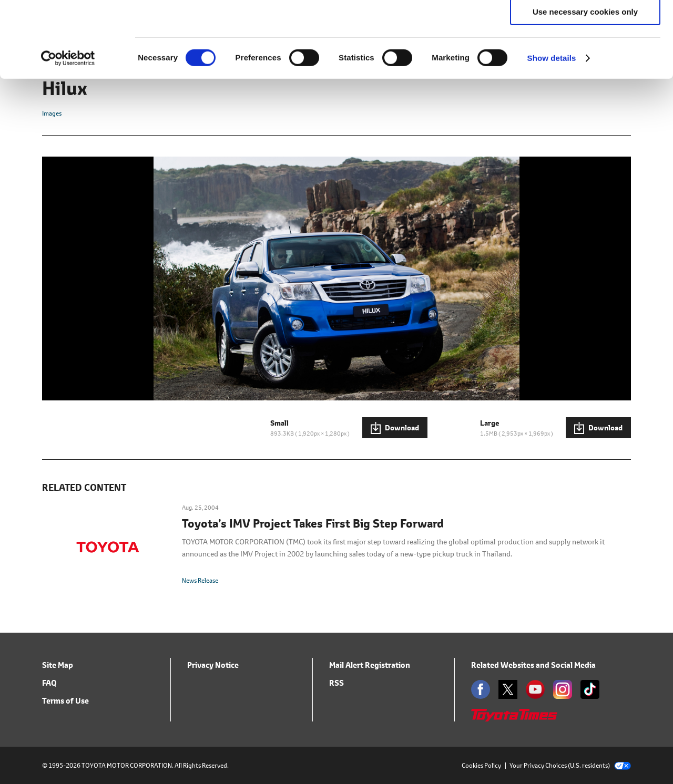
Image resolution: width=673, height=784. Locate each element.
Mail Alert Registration (370, 665)
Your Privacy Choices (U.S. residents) (570, 765)
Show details (552, 134)
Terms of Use (65, 701)
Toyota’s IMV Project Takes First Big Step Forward (313, 524)
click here (254, 63)
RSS (336, 683)
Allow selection (585, 57)
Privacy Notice (213, 665)
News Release (200, 580)
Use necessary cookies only (585, 87)
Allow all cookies (585, 26)
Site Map (58, 665)
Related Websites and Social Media (533, 665)
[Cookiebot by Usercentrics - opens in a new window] (68, 134)
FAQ (49, 683)
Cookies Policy (481, 765)
